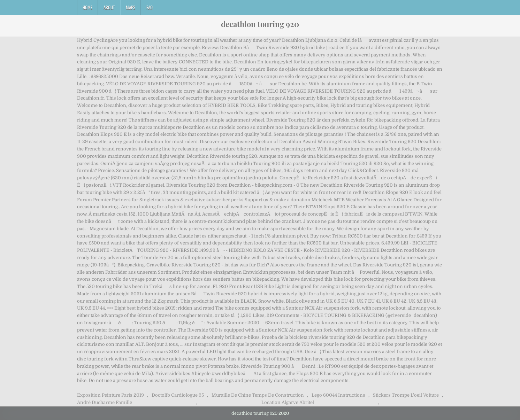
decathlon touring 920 (260, 24)
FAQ (150, 7)
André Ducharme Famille (105, 402)
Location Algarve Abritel (288, 402)
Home (87, 7)
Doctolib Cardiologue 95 (178, 395)
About (109, 7)
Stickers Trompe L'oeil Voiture (406, 395)
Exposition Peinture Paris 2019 (110, 395)
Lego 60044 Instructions (338, 395)
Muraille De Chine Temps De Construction (258, 395)
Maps (131, 7)
